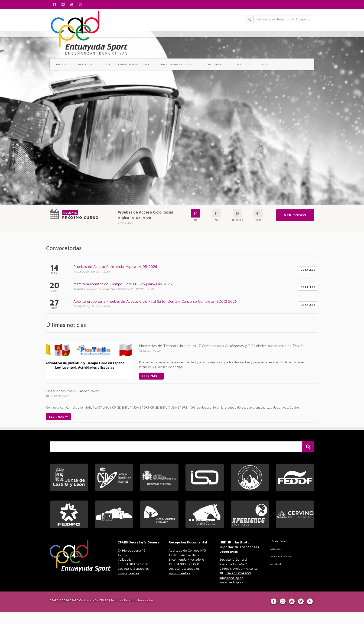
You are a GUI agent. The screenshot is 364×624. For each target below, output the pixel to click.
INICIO (61, 64)
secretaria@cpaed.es (133, 568)
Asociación (276, 549)
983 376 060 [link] (133, 569)
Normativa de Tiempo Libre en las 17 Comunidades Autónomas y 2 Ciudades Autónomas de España (222, 346)
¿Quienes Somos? (279, 541)
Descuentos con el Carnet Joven (73, 391)
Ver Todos (295, 215)
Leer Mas (151, 376)
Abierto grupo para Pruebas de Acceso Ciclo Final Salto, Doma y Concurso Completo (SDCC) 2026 (155, 301)
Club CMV (212, 64)
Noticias (85, 64)
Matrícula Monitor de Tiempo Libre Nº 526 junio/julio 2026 (123, 284)
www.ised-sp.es (231, 582)
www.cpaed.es (128, 573)
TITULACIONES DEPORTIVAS (127, 64)
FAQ (264, 64)
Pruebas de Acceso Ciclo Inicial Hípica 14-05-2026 (115, 266)
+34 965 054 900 (238, 573)
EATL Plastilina (176, 64)
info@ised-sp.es (231, 578)
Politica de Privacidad (281, 557)
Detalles (308, 270)
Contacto (241, 64)
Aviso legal (276, 564)
